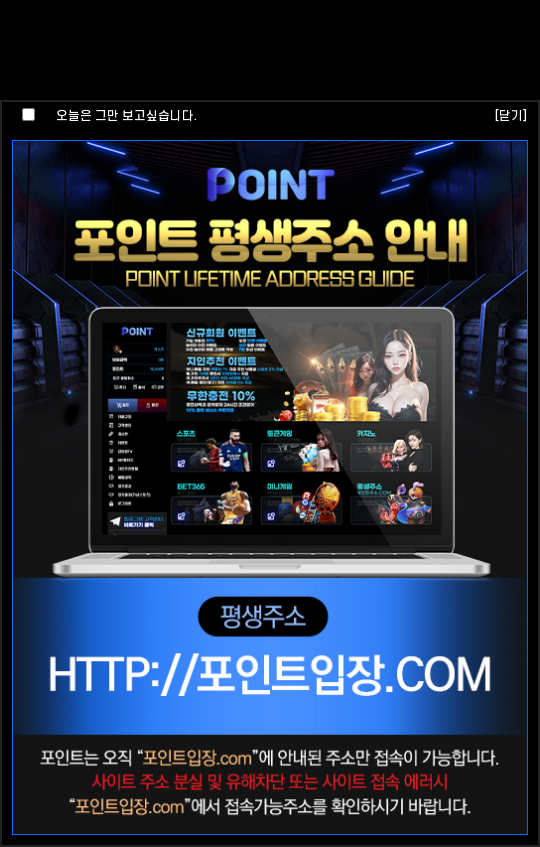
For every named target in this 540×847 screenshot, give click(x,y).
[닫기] (511, 116)
